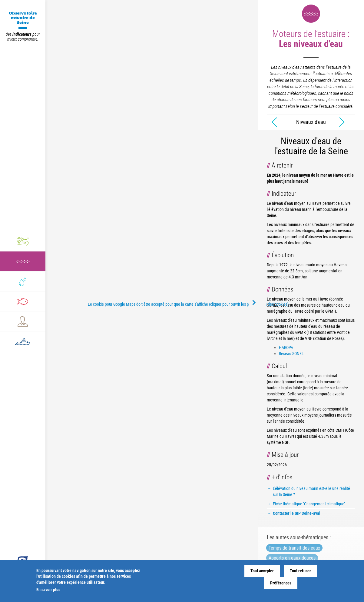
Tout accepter (262, 571)
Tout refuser (300, 571)
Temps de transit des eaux (294, 548)
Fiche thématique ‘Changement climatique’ (309, 504)
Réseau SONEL (291, 354)
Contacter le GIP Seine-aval (297, 513)
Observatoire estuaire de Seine (23, 17)
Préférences (281, 583)
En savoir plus (48, 590)
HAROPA (286, 348)
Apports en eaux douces (292, 558)
